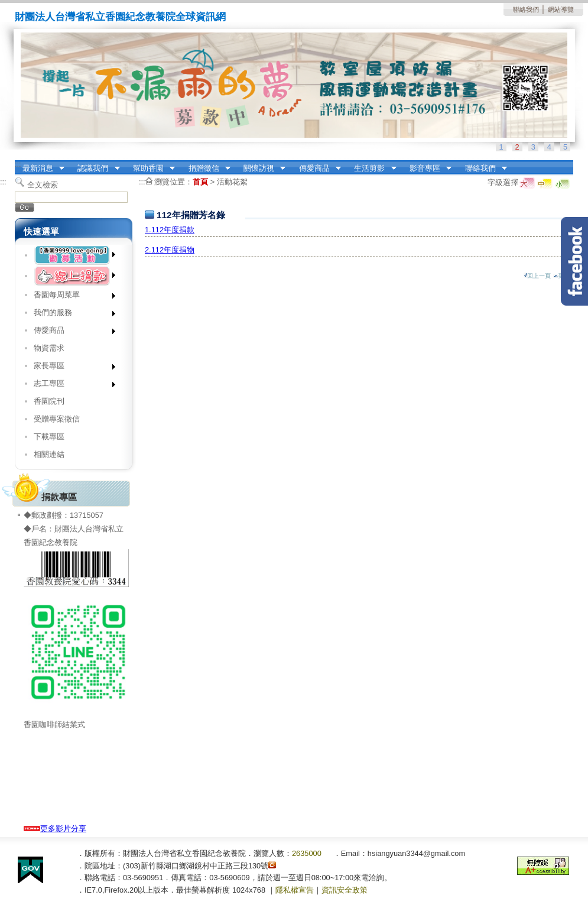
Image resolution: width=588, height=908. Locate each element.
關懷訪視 (261, 168)
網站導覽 (561, 9)
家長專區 (71, 368)
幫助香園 (150, 168)
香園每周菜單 (71, 297)
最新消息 (40, 168)
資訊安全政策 (345, 890)
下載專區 (49, 437)
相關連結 (49, 454)
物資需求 (49, 348)
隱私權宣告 (295, 890)
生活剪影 (372, 168)
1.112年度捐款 (170, 230)
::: (18, 164)
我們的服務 (71, 315)
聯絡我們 (526, 9)
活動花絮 (232, 182)
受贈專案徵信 (57, 419)
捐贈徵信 (206, 168)
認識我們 (95, 168)
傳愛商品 (316, 168)
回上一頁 (537, 276)
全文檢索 (43, 185)
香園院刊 (49, 401)
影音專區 (427, 168)
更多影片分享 (55, 828)
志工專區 (71, 386)
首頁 (200, 182)
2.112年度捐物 (170, 250)
